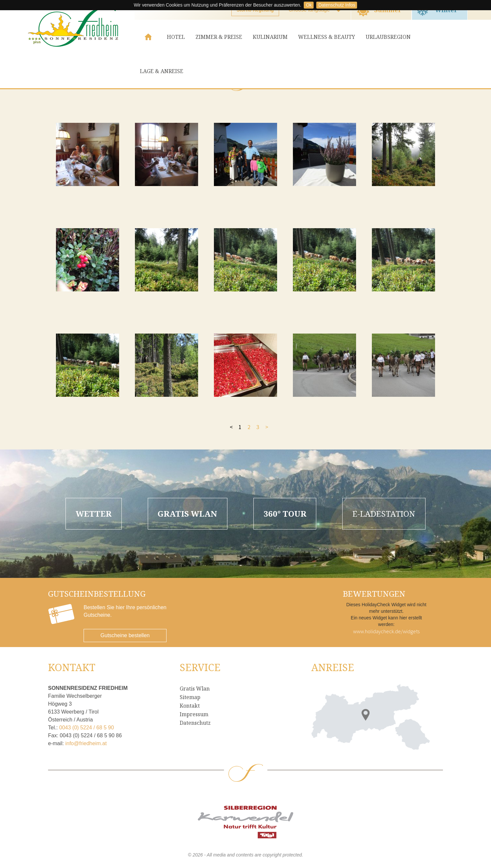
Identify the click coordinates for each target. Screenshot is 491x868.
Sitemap (190, 697)
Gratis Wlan (195, 689)
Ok (309, 5)
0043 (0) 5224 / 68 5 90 (87, 728)
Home (148, 37)
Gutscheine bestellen (125, 635)
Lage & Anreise (162, 71)
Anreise (333, 667)
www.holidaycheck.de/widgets (386, 631)
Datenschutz (195, 723)
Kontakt (190, 706)
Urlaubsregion (388, 37)
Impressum (194, 714)
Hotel (176, 37)
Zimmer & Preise (219, 37)
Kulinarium (270, 37)
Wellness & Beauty (327, 37)
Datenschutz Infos (337, 5)
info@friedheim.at (86, 743)
